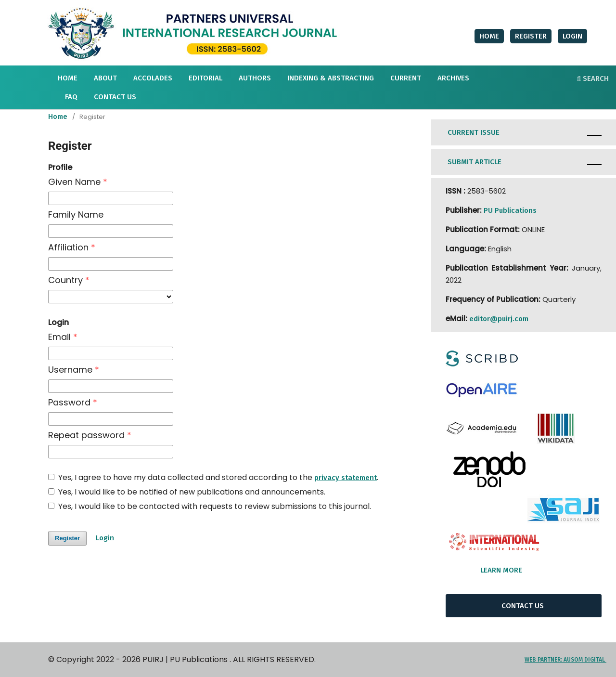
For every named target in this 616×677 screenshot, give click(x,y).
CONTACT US (524, 606)
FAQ (71, 97)
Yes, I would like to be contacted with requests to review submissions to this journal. (210, 507)
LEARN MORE (505, 570)
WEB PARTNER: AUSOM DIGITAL (565, 660)
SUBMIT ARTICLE (475, 162)
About (105, 78)
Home (58, 117)
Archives (453, 78)
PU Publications (510, 210)
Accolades (153, 78)
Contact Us (115, 97)
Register (531, 36)
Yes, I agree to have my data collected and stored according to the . (213, 478)
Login (572, 36)
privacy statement (346, 478)
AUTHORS (255, 78)
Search (593, 78)
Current (406, 78)
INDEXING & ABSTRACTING (331, 78)
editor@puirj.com (499, 319)
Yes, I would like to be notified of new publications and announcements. (187, 492)
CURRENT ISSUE (475, 132)
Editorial (205, 78)
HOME (68, 78)
